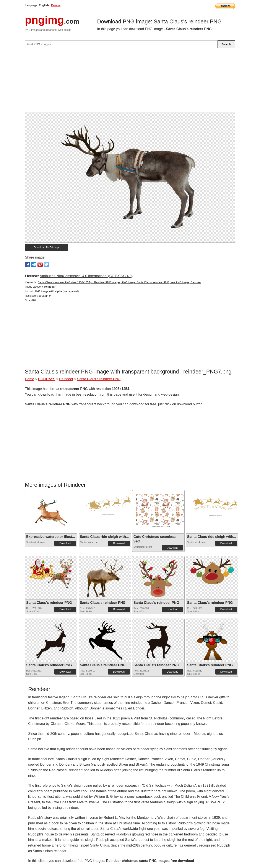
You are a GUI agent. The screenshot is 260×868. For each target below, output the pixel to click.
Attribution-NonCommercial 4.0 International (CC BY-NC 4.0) (86, 276)
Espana (56, 5)
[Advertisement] (130, 82)
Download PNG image (47, 247)
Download (65, 543)
